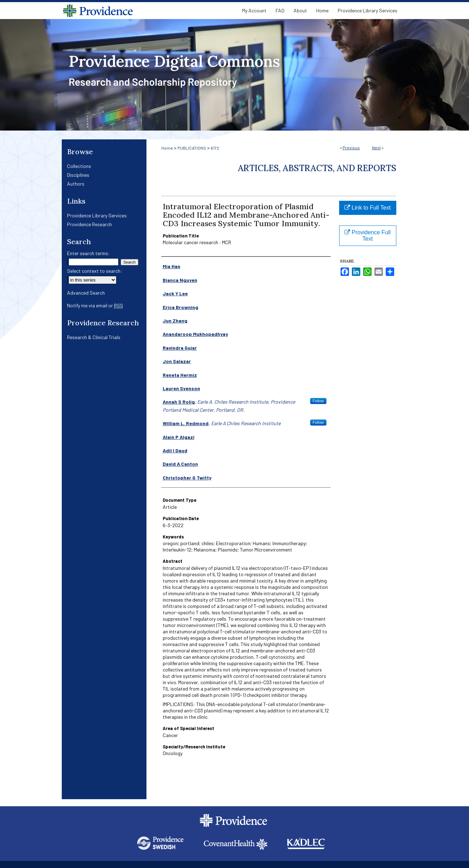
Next (376, 147)
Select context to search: (95, 271)
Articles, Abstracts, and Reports (317, 168)
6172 (215, 148)
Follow (318, 401)
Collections (79, 166)
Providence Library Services (97, 215)
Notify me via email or (95, 305)
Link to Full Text (368, 208)
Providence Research (89, 224)
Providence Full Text (368, 236)
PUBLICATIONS (192, 148)
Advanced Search (86, 293)
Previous (351, 147)
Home (167, 148)
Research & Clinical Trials (94, 337)
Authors (76, 184)
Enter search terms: (88, 253)
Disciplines (78, 175)
